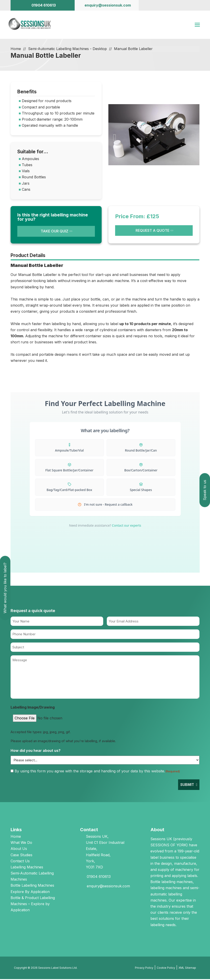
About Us (19, 849)
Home (16, 49)
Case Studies (21, 856)
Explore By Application (30, 892)
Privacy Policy (144, 968)
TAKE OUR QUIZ (55, 232)
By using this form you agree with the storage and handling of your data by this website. (97, 772)
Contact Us (20, 862)
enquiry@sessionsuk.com (108, 887)
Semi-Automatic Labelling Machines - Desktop (67, 49)
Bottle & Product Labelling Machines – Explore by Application (33, 904)
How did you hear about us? (36, 751)
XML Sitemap (187, 968)
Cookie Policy (166, 968)
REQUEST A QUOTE (152, 231)
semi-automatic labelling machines (175, 895)
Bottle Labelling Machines (32, 886)
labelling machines (166, 889)
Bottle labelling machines (172, 882)
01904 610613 (99, 877)
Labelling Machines (27, 868)
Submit (187, 785)
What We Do (21, 843)
